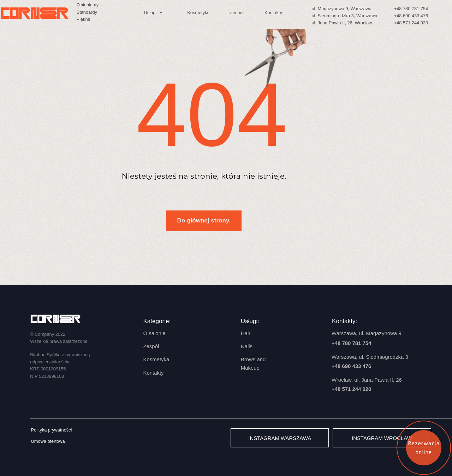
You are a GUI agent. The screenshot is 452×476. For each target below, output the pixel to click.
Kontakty (273, 13)
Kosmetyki (198, 13)
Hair (246, 333)
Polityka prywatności (51, 430)
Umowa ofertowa (48, 441)
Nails (247, 346)
